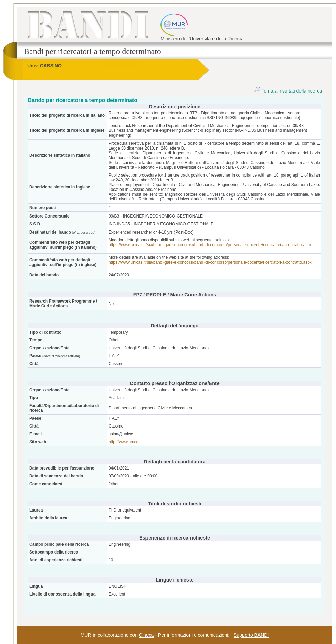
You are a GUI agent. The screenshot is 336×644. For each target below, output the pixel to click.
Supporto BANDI (251, 635)
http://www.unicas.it (126, 442)
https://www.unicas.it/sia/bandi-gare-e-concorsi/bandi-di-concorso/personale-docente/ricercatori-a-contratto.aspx (210, 245)
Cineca (146, 635)
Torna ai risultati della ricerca (288, 91)
